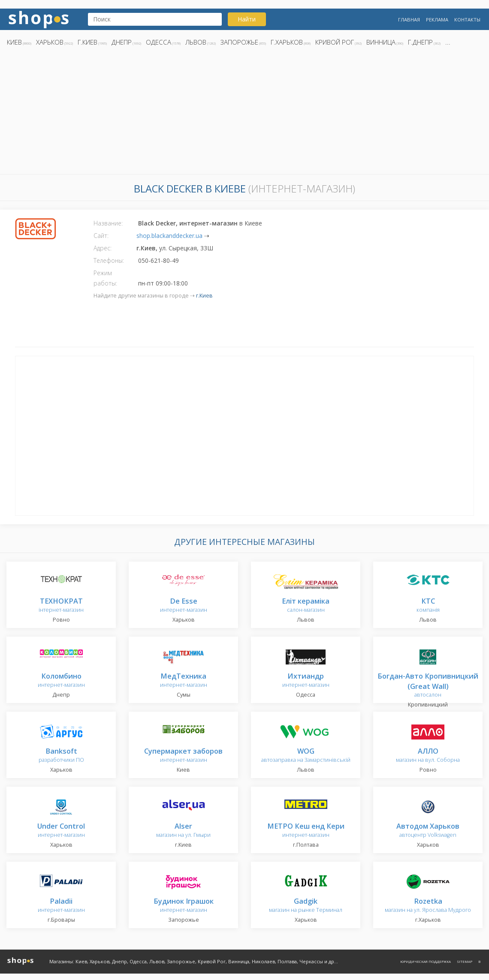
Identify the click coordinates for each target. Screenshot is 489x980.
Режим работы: (105, 278)
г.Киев (88, 42)
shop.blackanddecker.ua (169, 236)
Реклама (437, 20)
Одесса (158, 42)
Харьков (50, 42)
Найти (247, 19)
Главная (409, 20)
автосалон (428, 686)
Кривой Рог (335, 42)
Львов (196, 42)
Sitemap (465, 961)
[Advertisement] (244, 113)
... (448, 42)
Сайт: (101, 236)
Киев (14, 42)
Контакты (467, 20)
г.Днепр (420, 42)
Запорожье (239, 42)
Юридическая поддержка (426, 961)
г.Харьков (287, 42)
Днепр (122, 42)
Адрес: (103, 248)
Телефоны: (109, 260)
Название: (108, 223)
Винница (381, 42)
